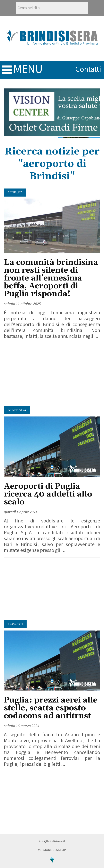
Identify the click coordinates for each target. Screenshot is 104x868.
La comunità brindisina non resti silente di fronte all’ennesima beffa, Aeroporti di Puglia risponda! (51, 278)
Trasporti (15, 624)
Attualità (15, 193)
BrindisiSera (17, 410)
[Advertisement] (52, 375)
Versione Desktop (52, 850)
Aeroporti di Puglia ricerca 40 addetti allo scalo (48, 494)
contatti (88, 69)
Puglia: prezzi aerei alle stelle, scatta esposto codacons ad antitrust (51, 708)
